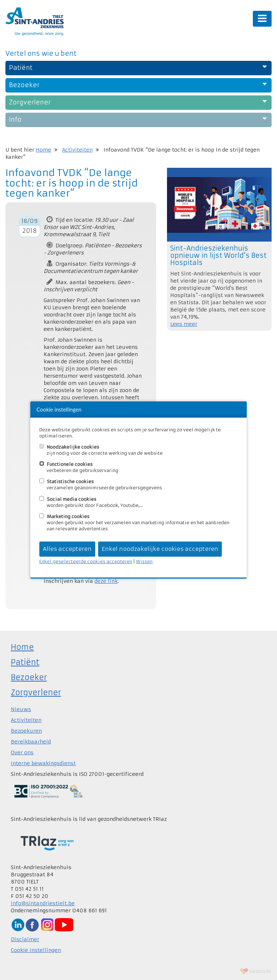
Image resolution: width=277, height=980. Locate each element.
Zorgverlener (36, 693)
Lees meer (184, 324)
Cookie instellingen (36, 950)
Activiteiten (77, 150)
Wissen (144, 561)
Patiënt (25, 662)
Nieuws (21, 709)
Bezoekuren (26, 731)
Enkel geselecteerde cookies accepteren (86, 561)
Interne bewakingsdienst (43, 763)
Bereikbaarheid (31, 742)
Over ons (22, 752)
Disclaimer (25, 939)
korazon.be (260, 971)
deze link (106, 581)
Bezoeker (29, 677)
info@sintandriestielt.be (43, 903)
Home (43, 150)
